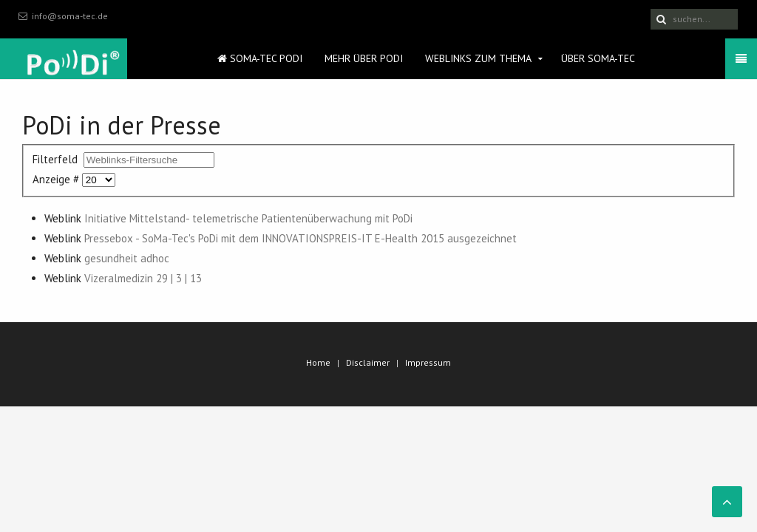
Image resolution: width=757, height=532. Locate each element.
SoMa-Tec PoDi (260, 58)
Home (318, 362)
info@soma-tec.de (70, 16)
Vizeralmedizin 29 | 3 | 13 (143, 278)
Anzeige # (57, 179)
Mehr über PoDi (364, 58)
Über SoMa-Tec (598, 58)
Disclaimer (368, 362)
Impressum (428, 362)
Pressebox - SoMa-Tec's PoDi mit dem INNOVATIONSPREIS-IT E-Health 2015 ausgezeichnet (301, 238)
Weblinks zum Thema (478, 58)
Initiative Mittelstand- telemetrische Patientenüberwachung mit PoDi (248, 218)
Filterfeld (57, 159)
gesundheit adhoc (127, 258)
